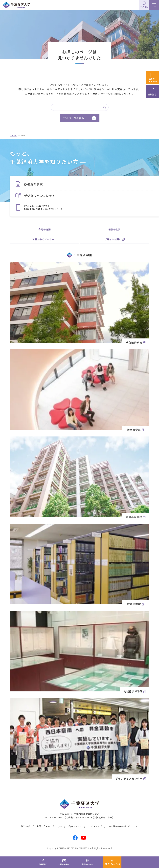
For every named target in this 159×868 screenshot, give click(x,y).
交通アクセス (75, 826)
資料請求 (26, 826)
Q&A (59, 826)
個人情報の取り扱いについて (123, 826)
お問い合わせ (44, 826)
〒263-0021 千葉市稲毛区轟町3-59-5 (80, 814)
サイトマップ (95, 826)
